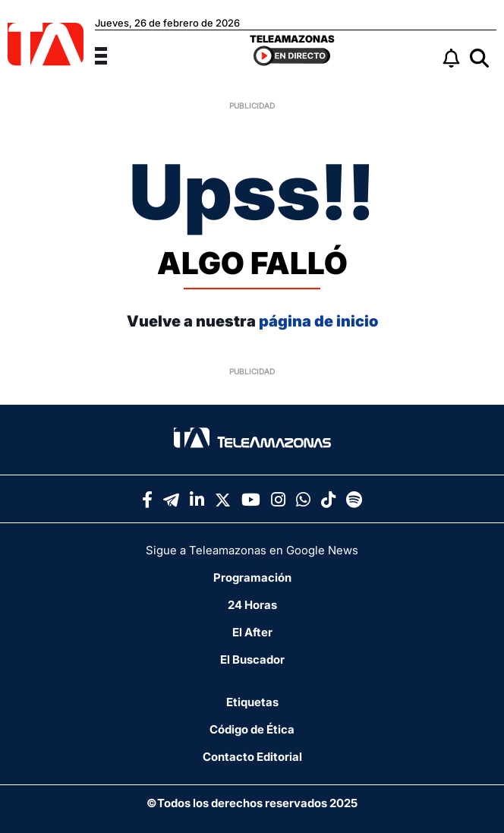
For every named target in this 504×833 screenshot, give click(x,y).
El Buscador (252, 659)
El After (252, 632)
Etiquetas (252, 702)
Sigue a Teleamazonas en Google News (252, 550)
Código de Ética (252, 729)
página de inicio (318, 321)
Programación (252, 577)
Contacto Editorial (252, 757)
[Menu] (110, 54)
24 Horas (252, 605)
